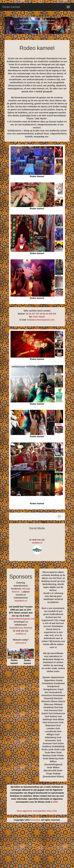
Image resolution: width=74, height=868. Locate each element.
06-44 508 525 (49, 314)
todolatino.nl (21, 601)
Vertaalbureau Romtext (21, 628)
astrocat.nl (21, 643)
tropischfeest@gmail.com (22, 619)
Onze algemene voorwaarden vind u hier (37, 811)
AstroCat (36, 820)
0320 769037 (39, 317)
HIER (55, 802)
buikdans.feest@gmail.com (41, 320)
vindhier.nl (37, 543)
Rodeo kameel (11, 7)
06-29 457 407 (33, 314)
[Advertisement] (39, 846)
